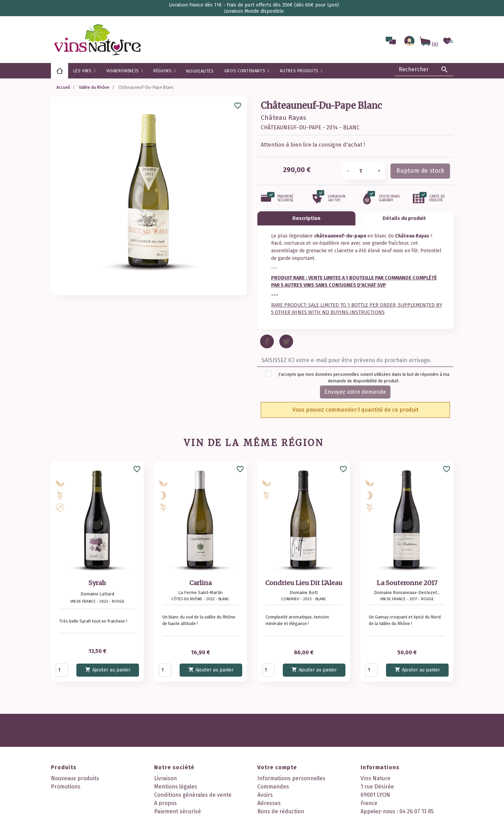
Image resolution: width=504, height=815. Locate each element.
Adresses (269, 803)
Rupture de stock (420, 171)
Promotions (66, 787)
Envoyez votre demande (355, 392)
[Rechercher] (424, 70)
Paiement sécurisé (178, 811)
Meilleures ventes (73, 795)
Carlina (200, 583)
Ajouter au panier (108, 670)
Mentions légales (176, 787)
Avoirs (265, 795)
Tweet (286, 341)
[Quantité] (363, 171)
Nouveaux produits (75, 778)
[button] (165, 71)
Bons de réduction (281, 811)
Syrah (97, 583)
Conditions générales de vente (193, 795)
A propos (165, 803)
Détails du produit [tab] (404, 218)
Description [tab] (306, 218)
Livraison (165, 778)
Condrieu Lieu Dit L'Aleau (304, 583)
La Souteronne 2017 (407, 583)
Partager (267, 341)
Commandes (273, 787)
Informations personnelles (291, 778)
